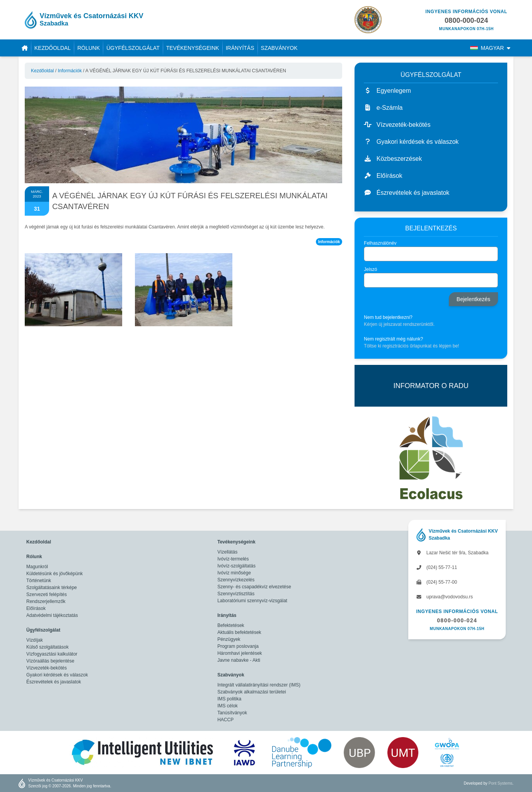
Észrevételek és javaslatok (54, 682)
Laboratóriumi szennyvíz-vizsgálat (252, 601)
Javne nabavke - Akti (239, 660)
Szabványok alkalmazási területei (252, 692)
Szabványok (279, 48)
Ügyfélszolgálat (133, 48)
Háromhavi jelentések (240, 653)
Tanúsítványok (232, 713)
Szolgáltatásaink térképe (52, 588)
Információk (70, 71)
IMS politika (229, 699)
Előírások (36, 608)
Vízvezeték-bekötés (47, 668)
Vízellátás (227, 552)
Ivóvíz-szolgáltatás (236, 566)
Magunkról (37, 567)
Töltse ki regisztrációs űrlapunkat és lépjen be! (411, 346)
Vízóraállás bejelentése (50, 661)
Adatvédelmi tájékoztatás (52, 615)
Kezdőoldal (53, 48)
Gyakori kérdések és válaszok (57, 675)
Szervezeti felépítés (47, 594)
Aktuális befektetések (239, 632)
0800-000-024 (457, 620)
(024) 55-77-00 (437, 582)
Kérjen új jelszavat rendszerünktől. (399, 324)
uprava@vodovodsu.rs (444, 597)
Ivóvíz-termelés (233, 559)
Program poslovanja (238, 646)
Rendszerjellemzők (46, 601)
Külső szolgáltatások (47, 647)
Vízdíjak (35, 640)
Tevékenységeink (193, 48)
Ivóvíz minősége (234, 573)
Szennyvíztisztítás (236, 594)
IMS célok (228, 706)
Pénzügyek (229, 639)
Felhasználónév (380, 243)
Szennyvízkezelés (236, 580)
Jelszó (370, 269)
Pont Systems (501, 783)
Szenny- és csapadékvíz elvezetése (254, 587)
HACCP (225, 720)
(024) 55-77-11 (437, 567)
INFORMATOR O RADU (431, 386)
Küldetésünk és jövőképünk (55, 574)
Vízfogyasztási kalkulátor (52, 654)
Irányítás (240, 48)
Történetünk (39, 581)
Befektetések (231, 625)
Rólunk (89, 48)
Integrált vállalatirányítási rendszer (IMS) (259, 685)
